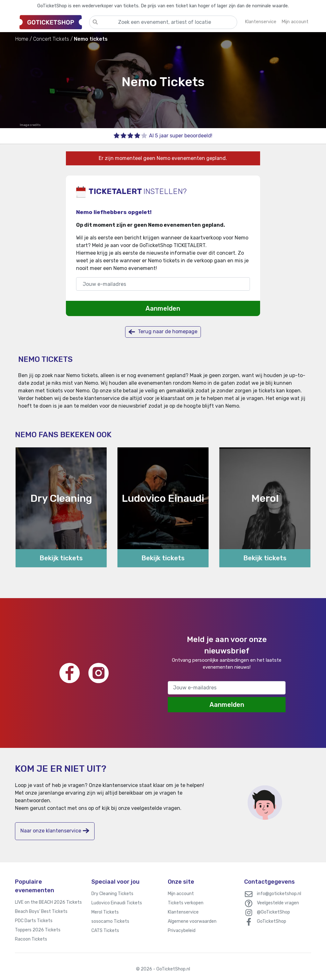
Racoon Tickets (31, 939)
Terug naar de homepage (163, 332)
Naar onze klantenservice (55, 831)
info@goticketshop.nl (279, 894)
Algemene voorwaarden (192, 921)
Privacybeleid (182, 931)
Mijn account (181, 894)
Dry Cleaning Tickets (112, 894)
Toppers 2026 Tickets (38, 930)
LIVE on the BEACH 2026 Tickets (48, 902)
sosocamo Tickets (110, 921)
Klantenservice (183, 912)
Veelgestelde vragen (278, 903)
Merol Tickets (105, 912)
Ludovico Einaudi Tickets (117, 903)
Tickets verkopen (186, 903)
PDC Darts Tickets (34, 921)
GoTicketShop (272, 921)
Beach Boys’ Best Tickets (41, 911)
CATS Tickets (105, 931)
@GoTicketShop (273, 912)
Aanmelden (163, 308)
